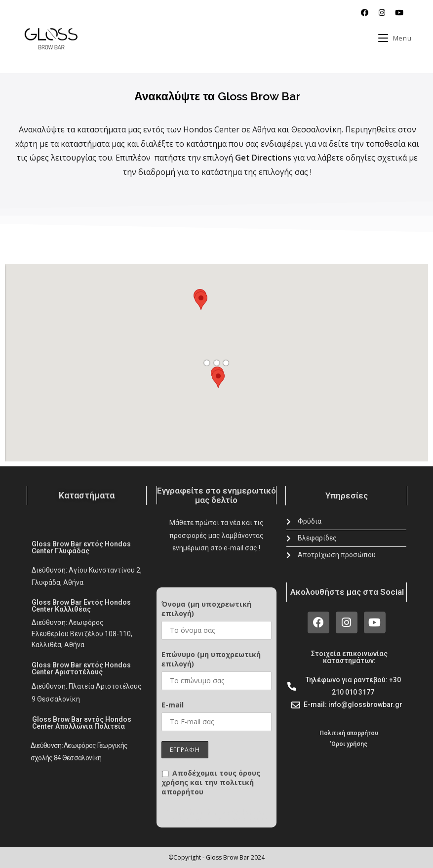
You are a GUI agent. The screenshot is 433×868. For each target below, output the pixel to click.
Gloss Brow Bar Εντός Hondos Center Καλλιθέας (81, 606)
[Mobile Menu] (395, 38)
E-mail (173, 705)
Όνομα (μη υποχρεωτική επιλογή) (206, 609)
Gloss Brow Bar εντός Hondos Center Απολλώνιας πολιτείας (217, 816)
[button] (201, 301)
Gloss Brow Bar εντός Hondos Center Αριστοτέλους (81, 668)
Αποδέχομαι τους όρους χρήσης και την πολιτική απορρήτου (211, 782)
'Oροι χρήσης (349, 744)
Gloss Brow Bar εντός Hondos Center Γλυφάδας (81, 547)
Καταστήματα (87, 495)
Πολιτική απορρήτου (349, 733)
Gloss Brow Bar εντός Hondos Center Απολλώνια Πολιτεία (82, 723)
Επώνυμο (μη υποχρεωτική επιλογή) (211, 659)
